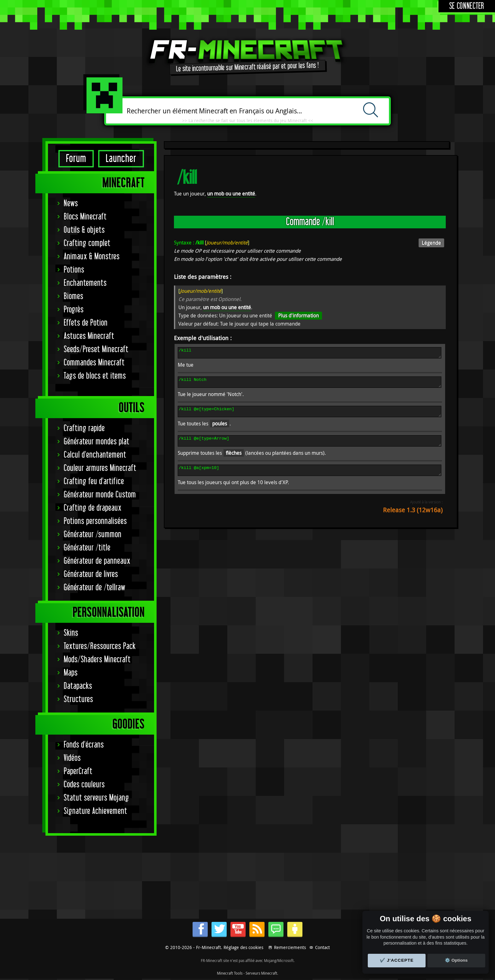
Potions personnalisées (95, 521)
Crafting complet (87, 243)
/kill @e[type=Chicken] (310, 416)
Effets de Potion (86, 323)
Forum (76, 159)
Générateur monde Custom (100, 495)
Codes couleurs (84, 785)
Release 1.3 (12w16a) (413, 519)
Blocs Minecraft (85, 217)
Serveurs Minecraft (261, 973)
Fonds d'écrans (84, 745)
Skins (71, 633)
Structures (78, 699)
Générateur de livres (91, 574)
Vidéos (72, 758)
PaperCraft (78, 771)
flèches (234, 460)
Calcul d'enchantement (95, 455)
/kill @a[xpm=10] (310, 479)
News (71, 204)
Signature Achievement (95, 811)
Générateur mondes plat (97, 442)
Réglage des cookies (243, 947)
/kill (310, 354)
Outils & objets (84, 230)
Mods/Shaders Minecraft (97, 660)
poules (220, 429)
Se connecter (467, 6)
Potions (74, 270)
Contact (322, 947)
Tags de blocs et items (95, 376)
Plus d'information (298, 316)
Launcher (121, 159)
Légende (431, 243)
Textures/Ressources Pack (100, 646)
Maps (71, 673)
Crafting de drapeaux (93, 508)
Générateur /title (87, 548)
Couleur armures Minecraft (100, 468)
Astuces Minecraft (89, 336)
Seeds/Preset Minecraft (96, 349)
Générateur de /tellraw (95, 588)
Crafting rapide (84, 428)
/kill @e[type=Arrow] (310, 448)
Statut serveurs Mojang (96, 798)
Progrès (74, 310)
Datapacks (78, 686)
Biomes (74, 296)
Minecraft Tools (230, 973)
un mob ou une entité (231, 194)
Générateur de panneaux (97, 561)
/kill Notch (310, 385)
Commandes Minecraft (94, 363)
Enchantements (85, 283)
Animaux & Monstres (92, 257)
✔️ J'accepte (397, 960)
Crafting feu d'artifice (94, 481)
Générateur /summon (93, 535)
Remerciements (290, 947)
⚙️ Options (456, 960)
